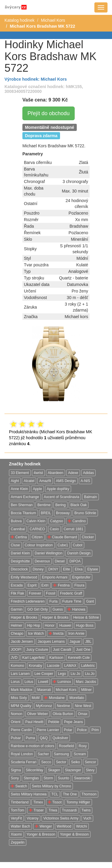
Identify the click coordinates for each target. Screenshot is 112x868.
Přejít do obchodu (49, 113)
